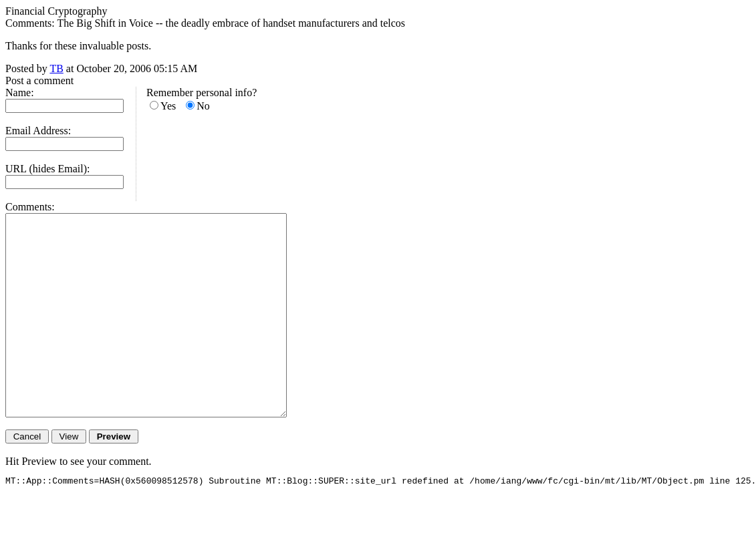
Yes (168, 106)
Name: (20, 93)
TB (56, 68)
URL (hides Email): (48, 169)
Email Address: (38, 131)
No (203, 106)
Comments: (30, 207)
